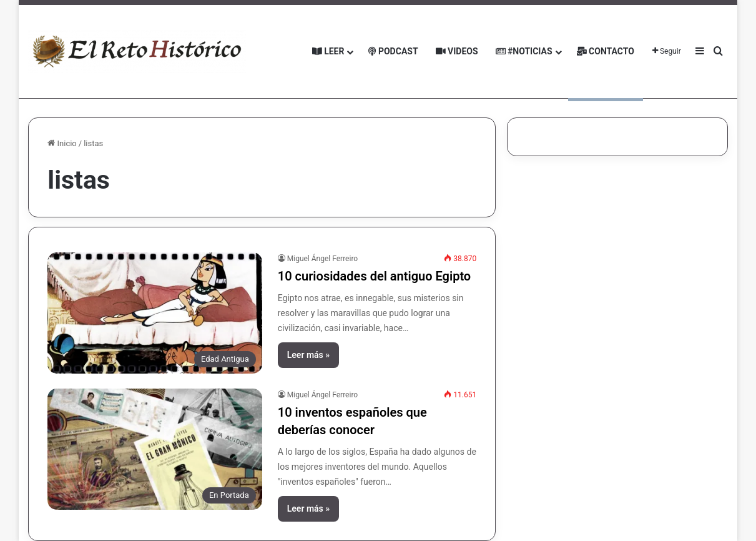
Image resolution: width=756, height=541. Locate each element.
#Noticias (524, 51)
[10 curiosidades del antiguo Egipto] (155, 313)
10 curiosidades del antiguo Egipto (374, 276)
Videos (457, 51)
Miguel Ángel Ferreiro (322, 259)
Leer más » (308, 355)
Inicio (62, 143)
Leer (328, 51)
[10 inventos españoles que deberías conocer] (155, 449)
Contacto (606, 51)
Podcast (393, 51)
